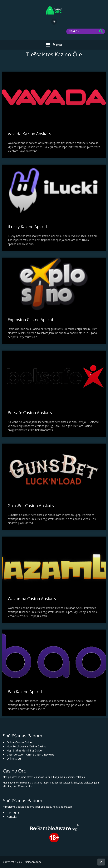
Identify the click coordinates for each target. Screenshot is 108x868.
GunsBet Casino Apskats (31, 506)
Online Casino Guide (19, 742)
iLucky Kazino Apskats (29, 227)
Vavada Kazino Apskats (29, 134)
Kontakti (12, 817)
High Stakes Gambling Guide (24, 750)
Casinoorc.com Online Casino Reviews (30, 754)
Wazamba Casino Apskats (32, 599)
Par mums (13, 813)
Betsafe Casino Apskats (30, 413)
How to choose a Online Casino (26, 746)
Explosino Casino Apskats (32, 320)
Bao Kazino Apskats (26, 692)
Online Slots (14, 759)
